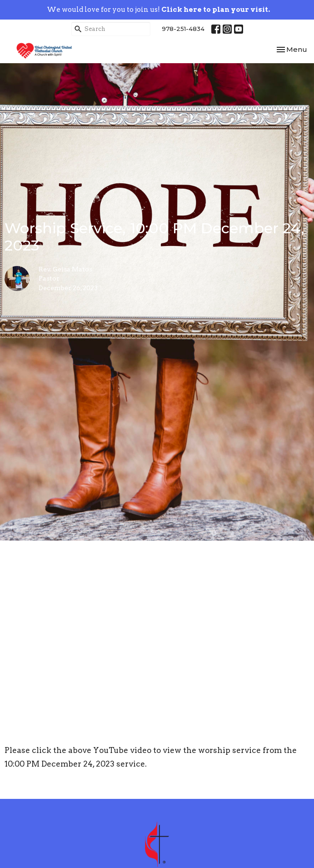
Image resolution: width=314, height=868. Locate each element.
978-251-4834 (183, 29)
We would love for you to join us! (158, 10)
